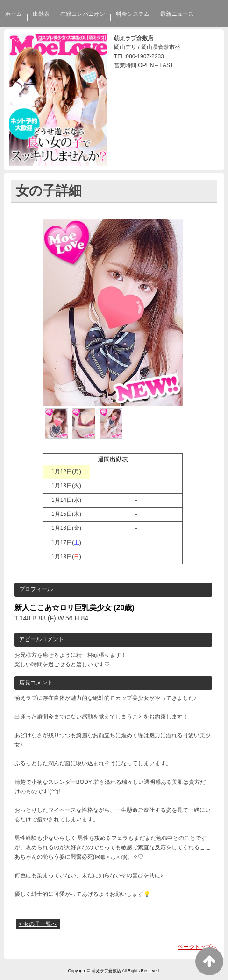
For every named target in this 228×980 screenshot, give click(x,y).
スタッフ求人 (171, 39)
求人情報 (132, 39)
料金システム (133, 14)
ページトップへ (197, 947)
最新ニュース (177, 14)
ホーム (14, 14)
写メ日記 (50, 39)
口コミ (102, 39)
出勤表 (41, 14)
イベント (16, 39)
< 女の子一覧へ (38, 924)
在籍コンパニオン (83, 14)
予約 (77, 39)
